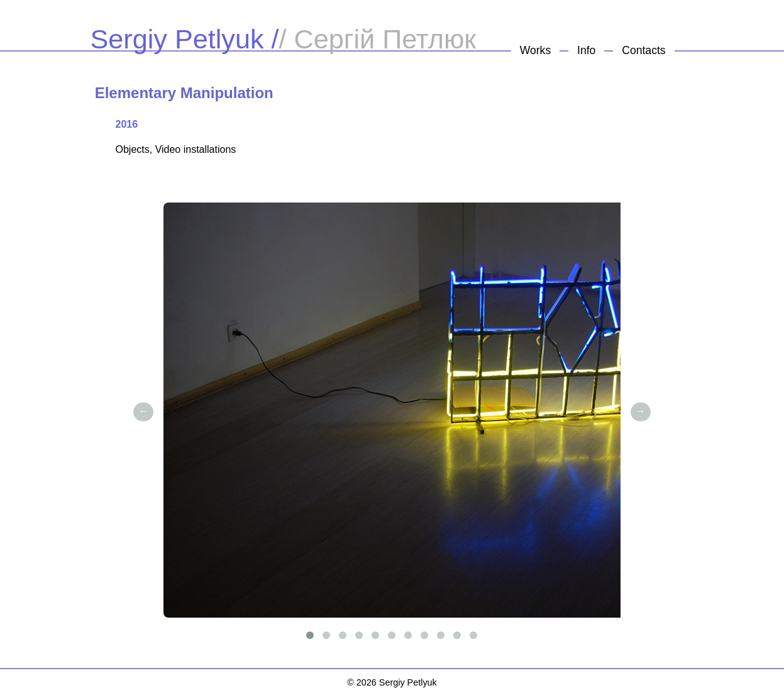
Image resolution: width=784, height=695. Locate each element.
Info (586, 50)
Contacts (643, 50)
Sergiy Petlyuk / (185, 39)
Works (536, 50)
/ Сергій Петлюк (378, 39)
